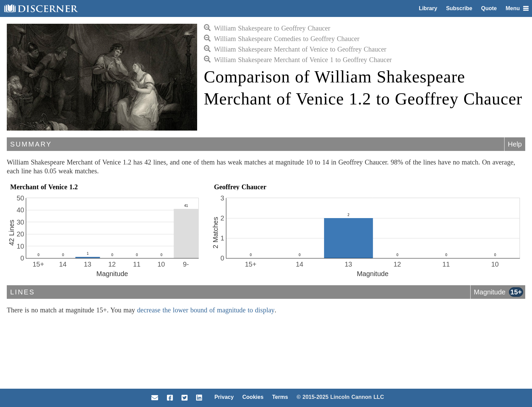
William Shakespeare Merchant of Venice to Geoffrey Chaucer (295, 49)
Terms (280, 397)
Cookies (253, 397)
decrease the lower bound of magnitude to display (206, 310)
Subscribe (459, 8)
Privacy (224, 397)
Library (428, 8)
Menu (517, 8)
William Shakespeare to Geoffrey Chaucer (267, 28)
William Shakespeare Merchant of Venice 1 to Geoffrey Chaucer (298, 60)
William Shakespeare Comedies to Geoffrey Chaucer (282, 39)
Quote (489, 8)
